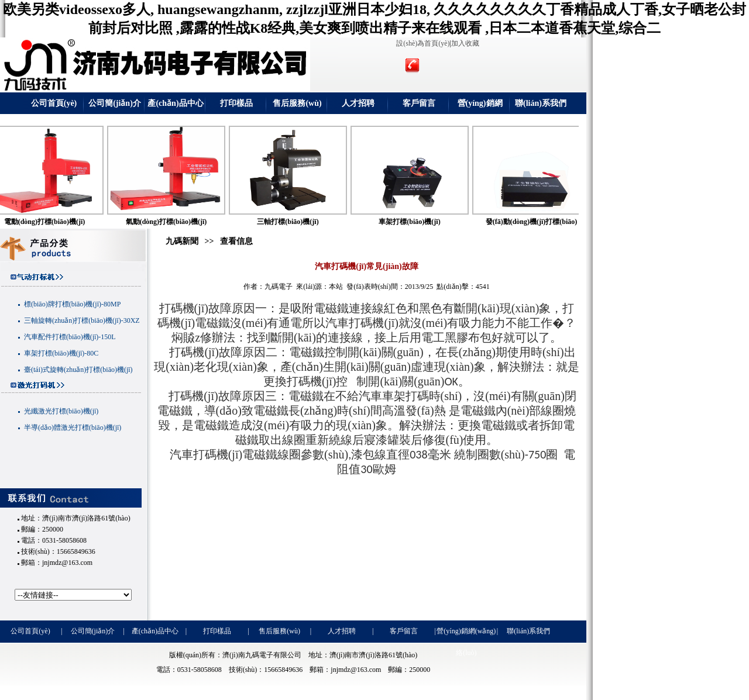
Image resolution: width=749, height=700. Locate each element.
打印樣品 (236, 103)
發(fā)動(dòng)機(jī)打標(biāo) (544, 222)
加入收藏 (465, 43)
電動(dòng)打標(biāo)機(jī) (58, 222)
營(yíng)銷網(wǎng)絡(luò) (480, 106)
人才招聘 (358, 103)
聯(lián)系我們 (541, 103)
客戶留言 (419, 103)
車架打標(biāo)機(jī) (422, 222)
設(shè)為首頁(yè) (423, 43)
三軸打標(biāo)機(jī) (300, 222)
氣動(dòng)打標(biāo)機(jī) (179, 222)
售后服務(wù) (297, 103)
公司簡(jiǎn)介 (115, 103)
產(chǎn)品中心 (175, 103)
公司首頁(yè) (54, 103)
